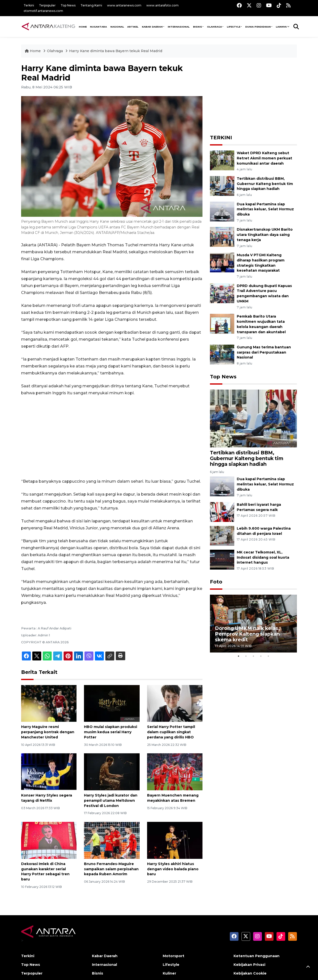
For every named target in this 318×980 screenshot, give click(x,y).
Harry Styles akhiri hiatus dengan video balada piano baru (173, 869)
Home (33, 51)
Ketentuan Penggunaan (257, 956)
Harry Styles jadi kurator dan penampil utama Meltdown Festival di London (111, 800)
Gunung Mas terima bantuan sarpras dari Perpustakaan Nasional (264, 352)
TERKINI (221, 138)
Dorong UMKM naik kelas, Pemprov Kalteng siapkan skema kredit (247, 634)
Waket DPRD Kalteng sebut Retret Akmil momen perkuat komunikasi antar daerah (264, 158)
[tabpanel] (253, 624)
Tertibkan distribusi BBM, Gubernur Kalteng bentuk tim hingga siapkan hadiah (265, 184)
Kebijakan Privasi (249, 965)
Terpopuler (47, 5)
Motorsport (174, 956)
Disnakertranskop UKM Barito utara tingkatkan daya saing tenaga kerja (265, 235)
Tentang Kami (91, 5)
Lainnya (281, 27)
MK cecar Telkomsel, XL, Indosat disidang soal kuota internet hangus (263, 557)
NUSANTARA (98, 27)
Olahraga (214, 27)
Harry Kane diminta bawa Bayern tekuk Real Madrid (116, 51)
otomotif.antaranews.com (43, 11)
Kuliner (169, 973)
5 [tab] (268, 656)
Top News (68, 5)
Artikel (133, 27)
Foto (216, 582)
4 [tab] (261, 656)
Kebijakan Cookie (250, 973)
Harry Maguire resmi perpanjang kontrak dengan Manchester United (48, 732)
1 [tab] (238, 656)
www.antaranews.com (124, 5)
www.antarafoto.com (162, 5)
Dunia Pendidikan (258, 27)
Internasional (179, 27)
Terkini (29, 5)
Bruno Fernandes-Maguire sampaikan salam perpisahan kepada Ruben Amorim (111, 869)
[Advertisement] (112, 437)
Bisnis (198, 27)
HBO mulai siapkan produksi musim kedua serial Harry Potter (111, 732)
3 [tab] (253, 656)
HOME (83, 27)
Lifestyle (234, 27)
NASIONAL (117, 27)
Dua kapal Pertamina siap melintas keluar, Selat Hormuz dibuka (265, 209)
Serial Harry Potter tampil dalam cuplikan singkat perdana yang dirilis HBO (171, 732)
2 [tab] (246, 656)
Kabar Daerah (152, 27)
